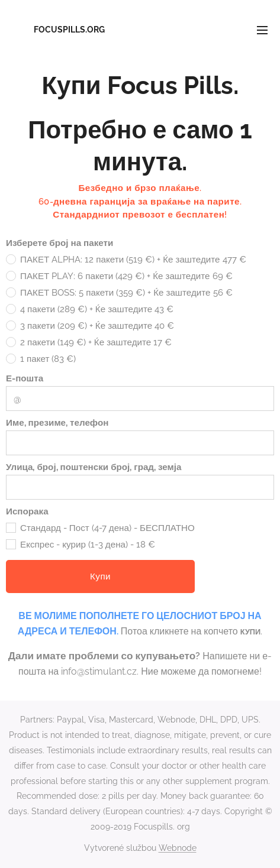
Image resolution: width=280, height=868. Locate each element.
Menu (262, 30)
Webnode (178, 848)
